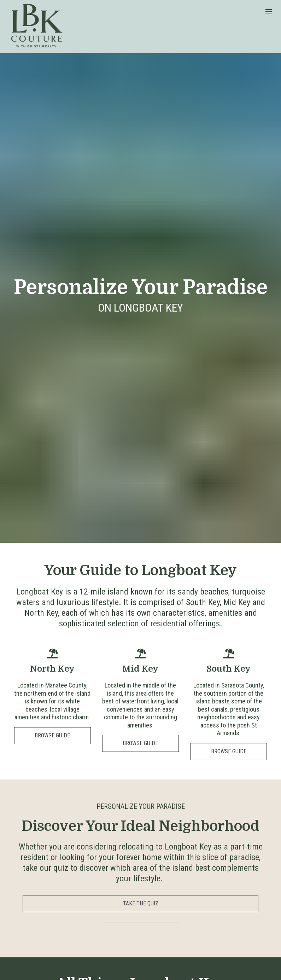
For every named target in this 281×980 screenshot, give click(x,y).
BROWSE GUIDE (52, 574)
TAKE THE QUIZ (141, 742)
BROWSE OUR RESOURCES (141, 874)
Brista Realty (254, 962)
